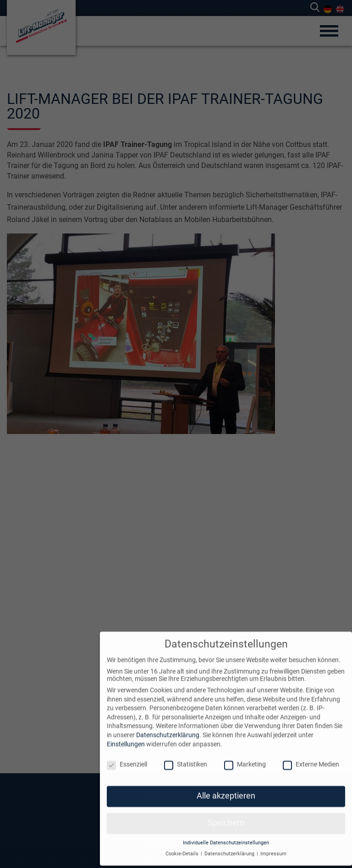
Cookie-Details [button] (183, 847)
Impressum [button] (273, 847)
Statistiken (186, 758)
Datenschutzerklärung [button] (230, 847)
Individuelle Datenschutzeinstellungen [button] (226, 836)
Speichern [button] (226, 816)
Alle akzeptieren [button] (226, 789)
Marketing (245, 758)
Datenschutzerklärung (168, 728)
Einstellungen (126, 737)
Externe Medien (311, 758)
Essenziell (127, 758)
